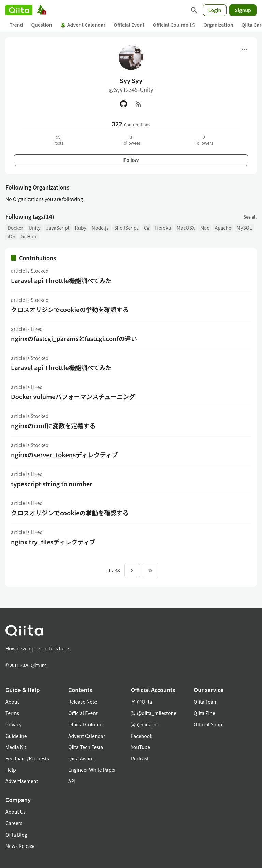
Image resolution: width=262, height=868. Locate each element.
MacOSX (186, 228)
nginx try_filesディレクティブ (53, 542)
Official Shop (208, 724)
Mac (205, 228)
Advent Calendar (83, 25)
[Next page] (132, 571)
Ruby (81, 228)
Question (41, 25)
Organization (218, 25)
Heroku (163, 228)
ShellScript (126, 228)
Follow (131, 160)
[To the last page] (150, 571)
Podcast (140, 758)
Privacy (13, 724)
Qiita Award (81, 758)
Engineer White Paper (92, 770)
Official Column (174, 25)
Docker (15, 228)
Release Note (83, 702)
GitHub (29, 236)
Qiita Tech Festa (86, 747)
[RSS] (139, 104)
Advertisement (22, 781)
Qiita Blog (16, 835)
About (12, 702)
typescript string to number (52, 484)
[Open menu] (244, 50)
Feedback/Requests (27, 758)
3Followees (131, 140)
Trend (16, 25)
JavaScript (58, 228)
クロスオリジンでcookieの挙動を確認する (70, 309)
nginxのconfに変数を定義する (53, 425)
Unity (35, 228)
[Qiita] (19, 10)
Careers (14, 823)
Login (215, 10)
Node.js (100, 228)
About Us (16, 812)
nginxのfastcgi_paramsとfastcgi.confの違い (74, 338)
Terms (12, 713)
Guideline (16, 736)
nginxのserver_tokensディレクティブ (64, 454)
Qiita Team (206, 702)
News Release (21, 846)
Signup (243, 10)
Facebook (142, 736)
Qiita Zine (205, 713)
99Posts (58, 140)
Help (11, 770)
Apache (223, 228)
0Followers (204, 140)
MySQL (244, 228)
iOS (11, 236)
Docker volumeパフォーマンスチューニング (73, 396)
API (72, 781)
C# (147, 228)
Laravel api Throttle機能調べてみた (61, 280)
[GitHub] (123, 104)
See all (250, 217)
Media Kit (16, 747)
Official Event (129, 25)
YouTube (141, 747)
